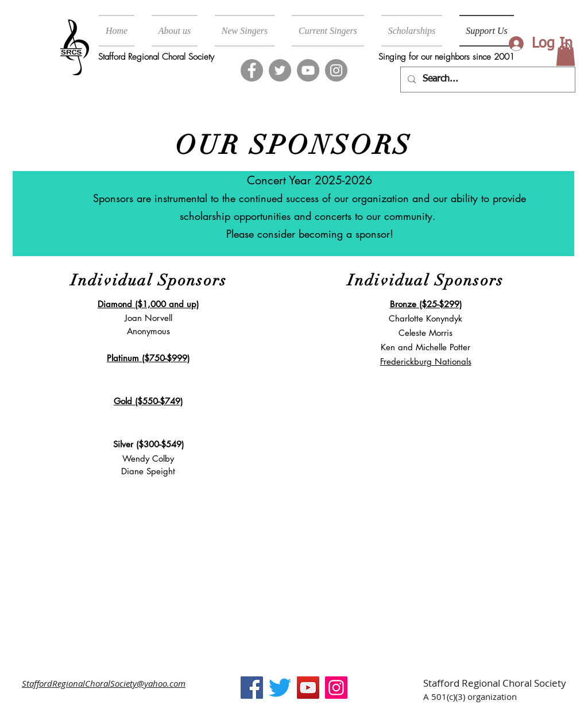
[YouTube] (308, 70)
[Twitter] (280, 70)
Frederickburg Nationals (426, 361)
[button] (566, 54)
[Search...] (487, 80)
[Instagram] (336, 70)
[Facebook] (252, 70)
